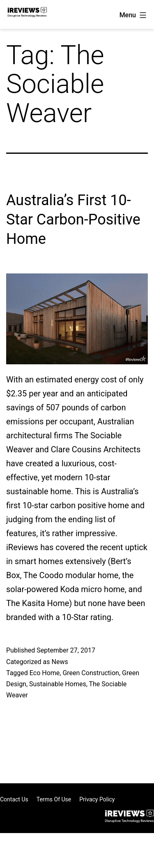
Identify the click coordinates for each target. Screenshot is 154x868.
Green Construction (91, 673)
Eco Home (45, 673)
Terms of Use (54, 799)
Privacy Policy (97, 799)
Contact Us (14, 799)
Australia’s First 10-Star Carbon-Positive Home (73, 220)
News (60, 662)
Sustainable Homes (58, 684)
